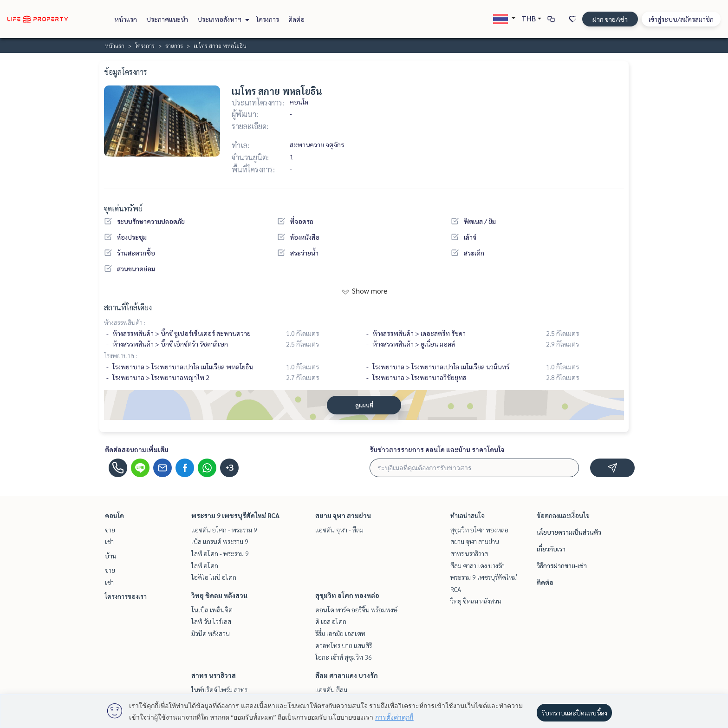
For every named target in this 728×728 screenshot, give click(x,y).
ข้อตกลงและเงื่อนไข (563, 515)
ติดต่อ (296, 19)
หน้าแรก (126, 19)
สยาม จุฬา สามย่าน (343, 515)
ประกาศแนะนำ (167, 19)
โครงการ (268, 19)
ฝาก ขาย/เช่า (610, 19)
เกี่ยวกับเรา (551, 549)
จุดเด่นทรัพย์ (123, 208)
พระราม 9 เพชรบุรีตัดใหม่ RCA (235, 515)
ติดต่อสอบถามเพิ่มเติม (137, 449)
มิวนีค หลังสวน (211, 633)
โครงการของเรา (126, 596)
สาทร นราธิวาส (214, 675)
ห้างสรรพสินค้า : (125, 322)
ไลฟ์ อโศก (205, 565)
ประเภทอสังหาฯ (222, 19)
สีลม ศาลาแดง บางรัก (347, 675)
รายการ (174, 46)
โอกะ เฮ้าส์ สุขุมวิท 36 (344, 657)
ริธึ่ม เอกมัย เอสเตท (340, 633)
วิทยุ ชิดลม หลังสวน (219, 595)
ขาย (110, 530)
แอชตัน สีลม (331, 689)
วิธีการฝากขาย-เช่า (562, 565)
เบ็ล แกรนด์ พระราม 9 (220, 541)
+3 (230, 468)
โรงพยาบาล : (120, 355)
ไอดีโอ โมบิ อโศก (214, 577)
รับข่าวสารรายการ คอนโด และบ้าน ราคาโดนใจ (437, 449)
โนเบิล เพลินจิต (212, 610)
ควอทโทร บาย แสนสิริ (344, 645)
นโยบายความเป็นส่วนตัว (569, 532)
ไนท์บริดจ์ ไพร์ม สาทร (219, 689)
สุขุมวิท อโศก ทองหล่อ (347, 595)
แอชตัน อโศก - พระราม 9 (224, 530)
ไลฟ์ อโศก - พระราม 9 (220, 553)
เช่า (109, 541)
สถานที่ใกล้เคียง (128, 307)
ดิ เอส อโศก (331, 621)
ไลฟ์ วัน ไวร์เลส (211, 621)
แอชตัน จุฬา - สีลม (339, 530)
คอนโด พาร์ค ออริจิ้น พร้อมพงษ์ (356, 610)
